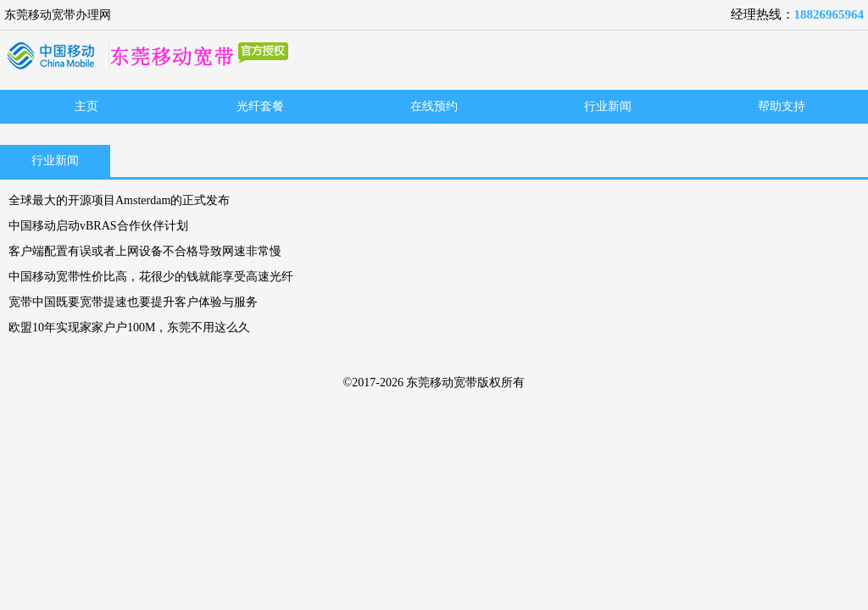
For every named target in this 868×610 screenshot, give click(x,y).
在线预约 (434, 106)
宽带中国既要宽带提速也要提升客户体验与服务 (133, 302)
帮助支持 (782, 106)
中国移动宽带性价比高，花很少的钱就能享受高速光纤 (151, 277)
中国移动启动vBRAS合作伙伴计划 (98, 226)
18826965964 (829, 14)
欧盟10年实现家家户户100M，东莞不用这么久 (129, 327)
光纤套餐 (260, 106)
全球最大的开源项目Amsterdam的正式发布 (119, 200)
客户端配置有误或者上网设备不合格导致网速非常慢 (145, 251)
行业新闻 (608, 106)
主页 (86, 106)
